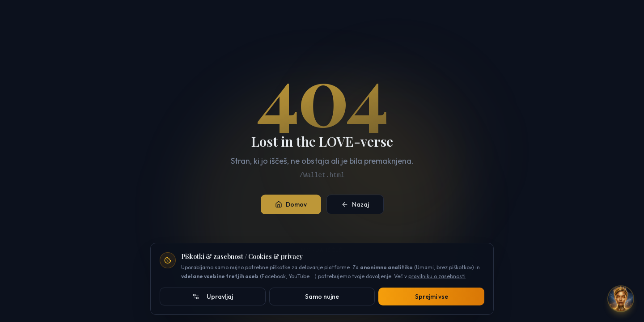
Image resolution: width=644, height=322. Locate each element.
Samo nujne (322, 297)
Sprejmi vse (432, 297)
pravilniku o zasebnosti (437, 276)
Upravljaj (213, 297)
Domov (291, 208)
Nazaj (355, 208)
